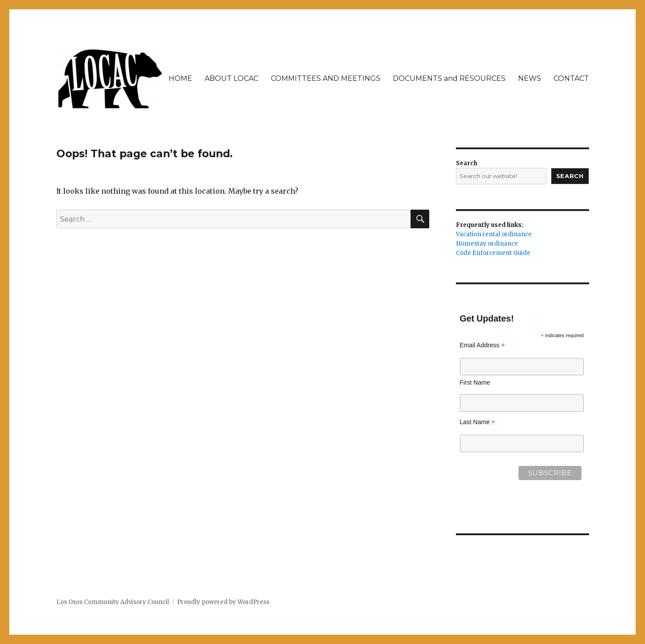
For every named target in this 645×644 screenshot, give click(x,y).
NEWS (530, 78)
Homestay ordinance (487, 244)
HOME (180, 78)
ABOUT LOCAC (231, 78)
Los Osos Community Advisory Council (113, 602)
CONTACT (571, 78)
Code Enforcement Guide (493, 253)
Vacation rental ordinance (494, 234)
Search (467, 163)
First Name (475, 382)
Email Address (483, 345)
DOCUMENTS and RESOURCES (449, 78)
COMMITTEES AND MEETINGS (326, 78)
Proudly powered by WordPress (223, 602)
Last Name (478, 422)
